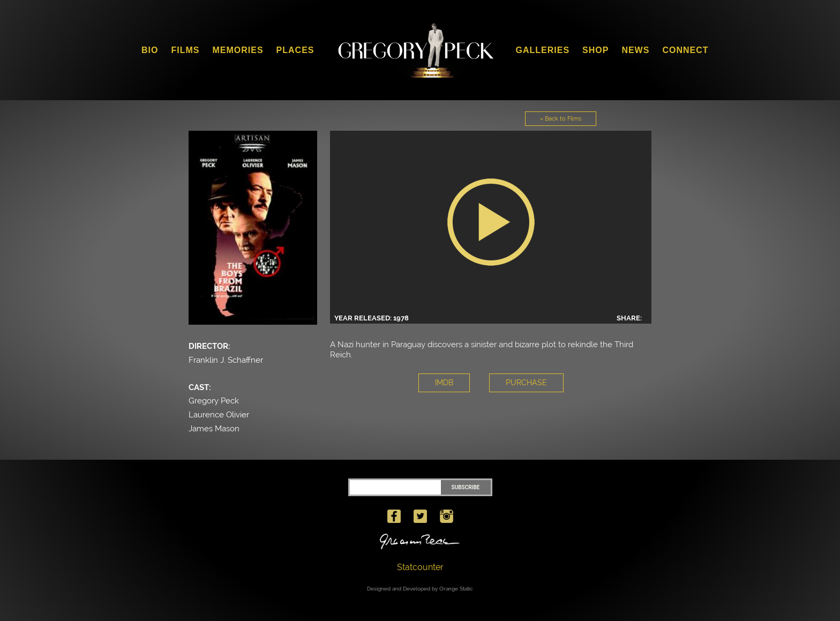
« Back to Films (561, 119)
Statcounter (420, 567)
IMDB (444, 383)
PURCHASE (526, 383)
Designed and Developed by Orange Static (420, 589)
